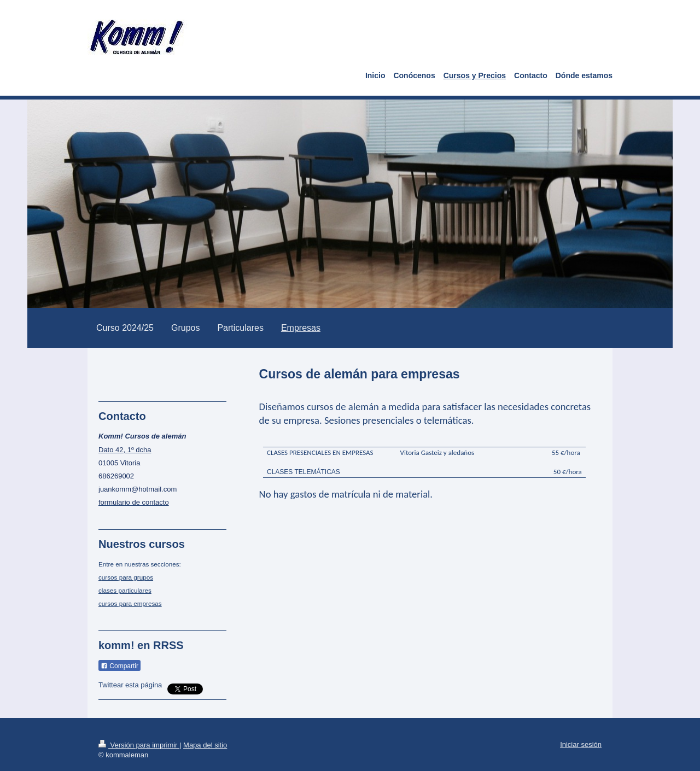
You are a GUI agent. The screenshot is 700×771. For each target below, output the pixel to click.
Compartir (119, 666)
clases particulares (125, 590)
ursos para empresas (132, 603)
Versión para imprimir (139, 745)
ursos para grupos (127, 577)
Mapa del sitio (205, 745)
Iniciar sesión (581, 744)
